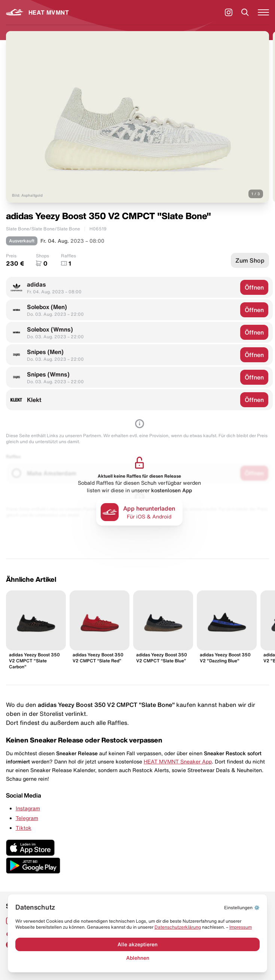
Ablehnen (138, 958)
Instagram (28, 808)
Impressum (241, 927)
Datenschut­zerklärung (178, 927)
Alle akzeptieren (137, 944)
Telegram (27, 818)
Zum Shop (250, 260)
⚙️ (242, 908)
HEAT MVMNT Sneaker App (178, 762)
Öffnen (254, 287)
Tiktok (24, 828)
